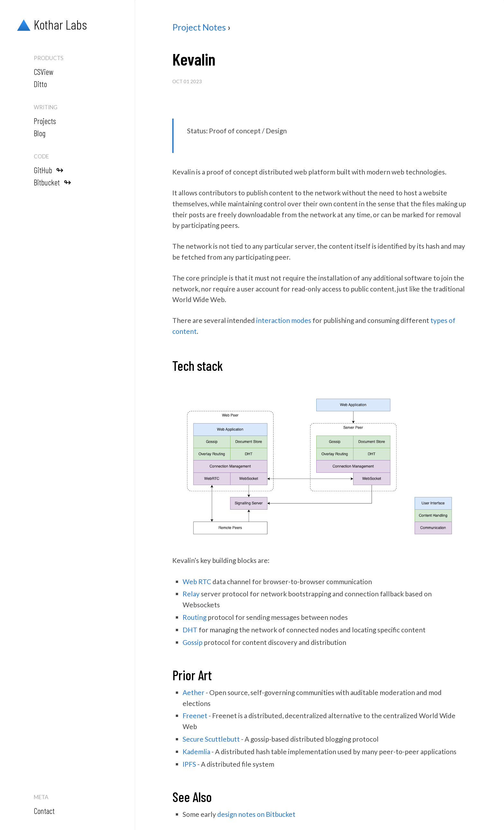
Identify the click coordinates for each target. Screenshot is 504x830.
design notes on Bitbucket (256, 814)
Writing (46, 107)
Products (49, 58)
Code (41, 156)
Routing (194, 617)
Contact (44, 811)
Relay (191, 594)
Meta (41, 797)
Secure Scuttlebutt (211, 739)
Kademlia (196, 751)
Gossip (193, 642)
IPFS (189, 764)
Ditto (40, 84)
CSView (44, 72)
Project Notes (199, 27)
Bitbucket (52, 182)
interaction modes (284, 320)
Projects (45, 121)
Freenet (195, 715)
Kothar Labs (50, 25)
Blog (40, 133)
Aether (194, 692)
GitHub (49, 170)
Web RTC (197, 581)
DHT (190, 630)
